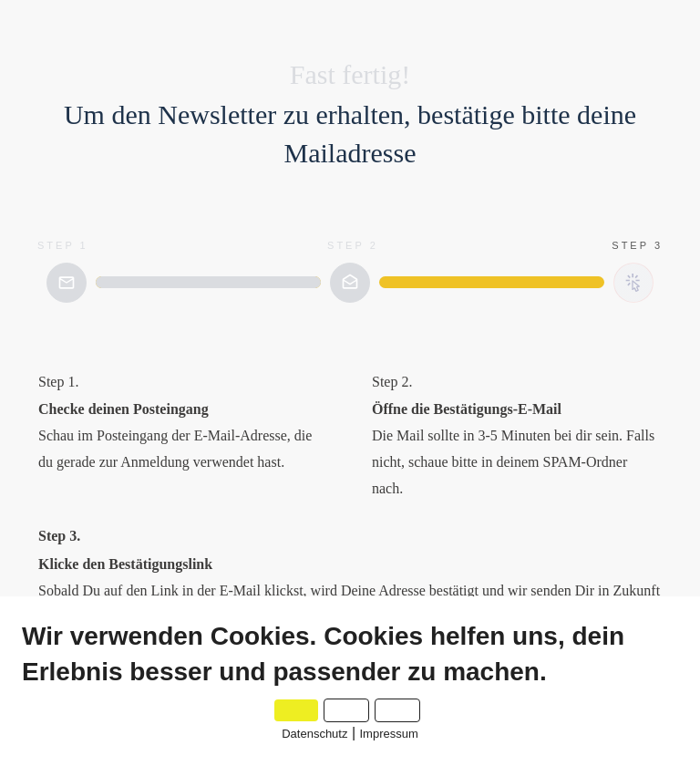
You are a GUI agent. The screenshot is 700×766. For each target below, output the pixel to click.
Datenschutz (314, 734)
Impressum (389, 734)
